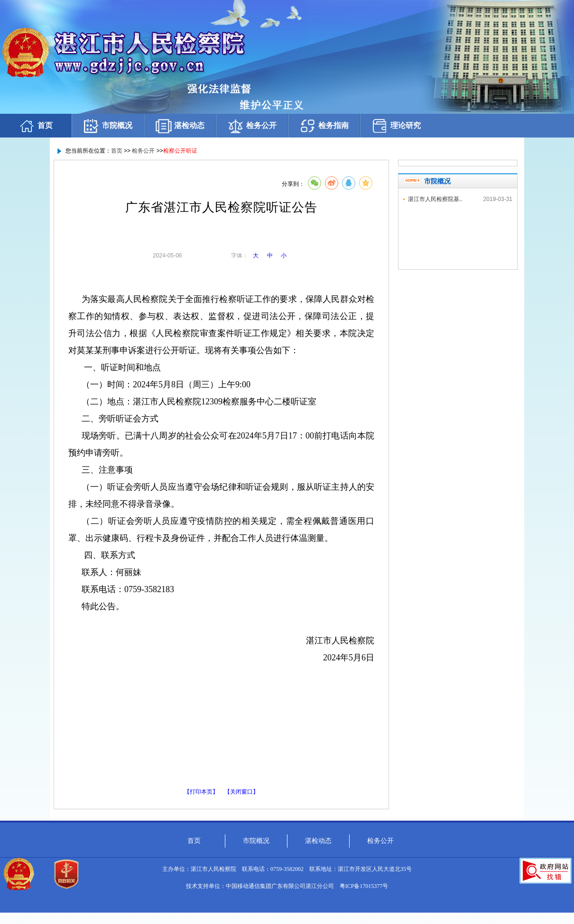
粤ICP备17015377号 (364, 886)
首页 (36, 126)
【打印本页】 (201, 792)
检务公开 (252, 126)
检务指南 (324, 126)
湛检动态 (180, 126)
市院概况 (108, 126)
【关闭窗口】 (241, 792)
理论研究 (396, 126)
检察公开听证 (180, 151)
